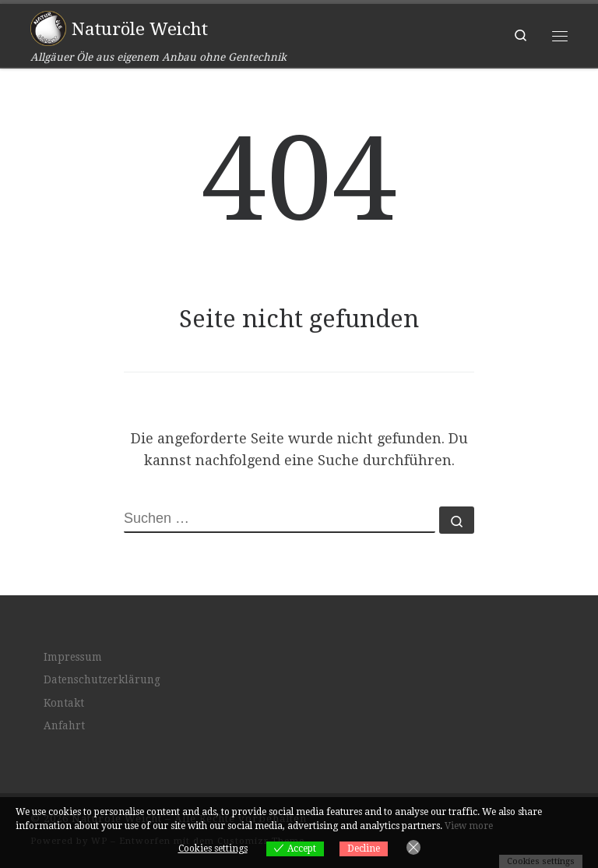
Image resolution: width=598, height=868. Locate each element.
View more (469, 826)
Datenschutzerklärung (102, 679)
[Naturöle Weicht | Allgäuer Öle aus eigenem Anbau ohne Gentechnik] (48, 27)
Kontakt (64, 703)
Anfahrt (64, 725)
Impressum (73, 657)
